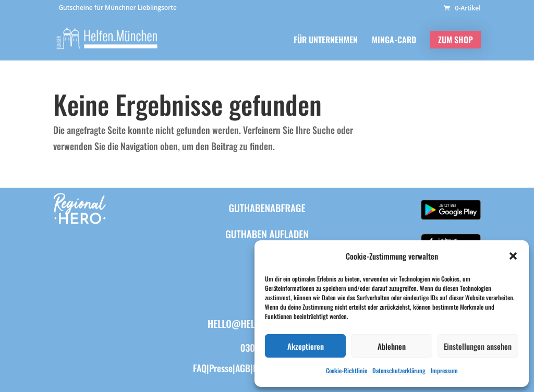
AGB (243, 368)
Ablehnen (392, 346)
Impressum (444, 370)
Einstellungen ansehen (478, 346)
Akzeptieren (306, 346)
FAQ (200, 368)
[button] (513, 256)
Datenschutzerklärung (399, 370)
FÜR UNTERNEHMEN (326, 41)
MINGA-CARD (394, 41)
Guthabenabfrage (267, 207)
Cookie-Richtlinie (347, 370)
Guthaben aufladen (267, 234)
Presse (221, 368)
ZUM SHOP (456, 40)
